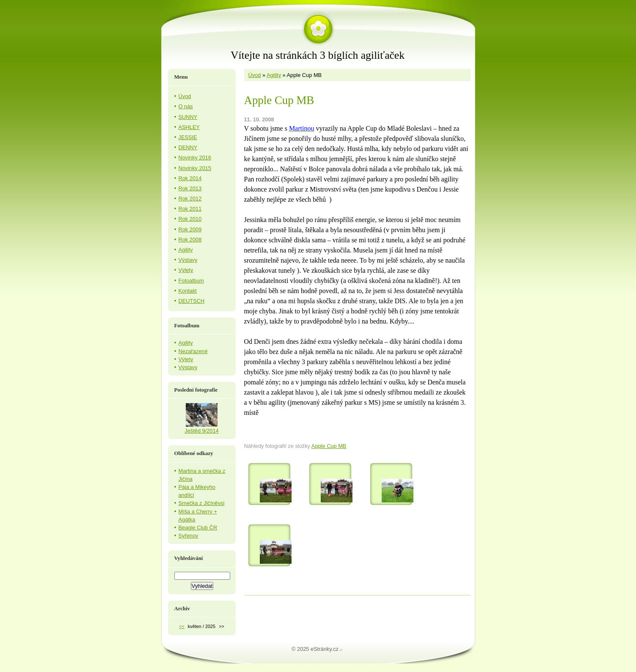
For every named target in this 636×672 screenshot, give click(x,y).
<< (182, 626)
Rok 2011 (190, 209)
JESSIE (188, 137)
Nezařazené (193, 351)
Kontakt (188, 291)
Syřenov (189, 536)
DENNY (188, 147)
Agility (274, 75)
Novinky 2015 (195, 168)
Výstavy (188, 260)
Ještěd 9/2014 (201, 431)
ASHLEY (189, 127)
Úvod (255, 75)
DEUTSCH (192, 301)
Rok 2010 (190, 219)
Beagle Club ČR (198, 528)
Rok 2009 (190, 229)
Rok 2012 (190, 199)
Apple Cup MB (329, 446)
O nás (186, 106)
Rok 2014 (190, 178)
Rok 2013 (190, 188)
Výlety (186, 270)
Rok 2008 (190, 240)
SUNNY (188, 117)
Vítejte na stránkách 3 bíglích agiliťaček (318, 55)
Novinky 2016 (195, 158)
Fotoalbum (191, 281)
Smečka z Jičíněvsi (202, 503)
